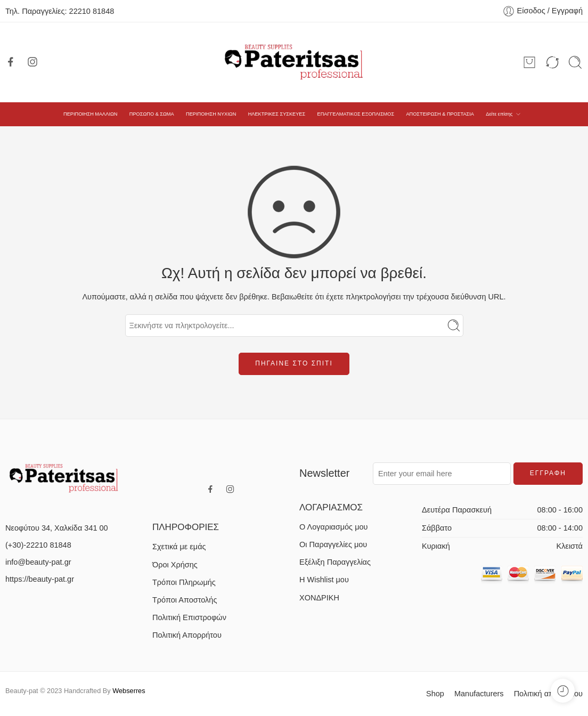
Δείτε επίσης (499, 114)
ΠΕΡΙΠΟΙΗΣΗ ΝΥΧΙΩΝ (211, 114)
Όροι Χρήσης (175, 565)
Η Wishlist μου (324, 580)
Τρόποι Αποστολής (185, 600)
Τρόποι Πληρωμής (184, 582)
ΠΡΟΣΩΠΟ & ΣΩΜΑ (152, 114)
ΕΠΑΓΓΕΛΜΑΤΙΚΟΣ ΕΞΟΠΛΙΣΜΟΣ (356, 114)
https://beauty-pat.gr (40, 579)
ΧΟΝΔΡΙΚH (319, 598)
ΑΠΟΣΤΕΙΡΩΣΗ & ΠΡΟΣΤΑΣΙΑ (440, 114)
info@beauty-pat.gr (38, 562)
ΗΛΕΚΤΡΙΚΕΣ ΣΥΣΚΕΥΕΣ (277, 114)
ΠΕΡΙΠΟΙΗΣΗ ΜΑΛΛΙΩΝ (90, 114)
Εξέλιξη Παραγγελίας (335, 562)
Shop (435, 694)
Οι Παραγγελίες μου (333, 544)
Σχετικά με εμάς (179, 547)
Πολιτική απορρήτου (548, 694)
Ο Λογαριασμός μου (333, 527)
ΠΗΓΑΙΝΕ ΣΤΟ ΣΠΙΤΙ (294, 363)
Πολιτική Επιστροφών (189, 617)
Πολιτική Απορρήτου (187, 635)
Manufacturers (479, 694)
